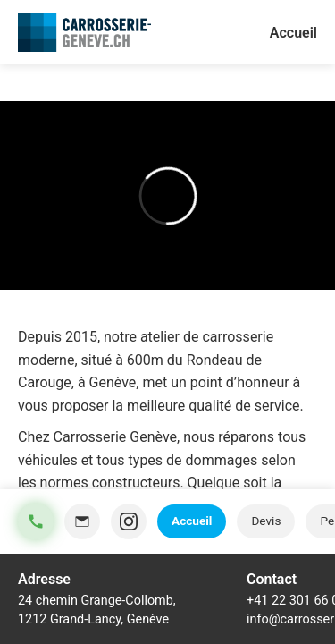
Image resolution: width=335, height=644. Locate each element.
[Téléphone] (36, 521)
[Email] (82, 521)
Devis (266, 521)
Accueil (192, 521)
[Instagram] (129, 521)
